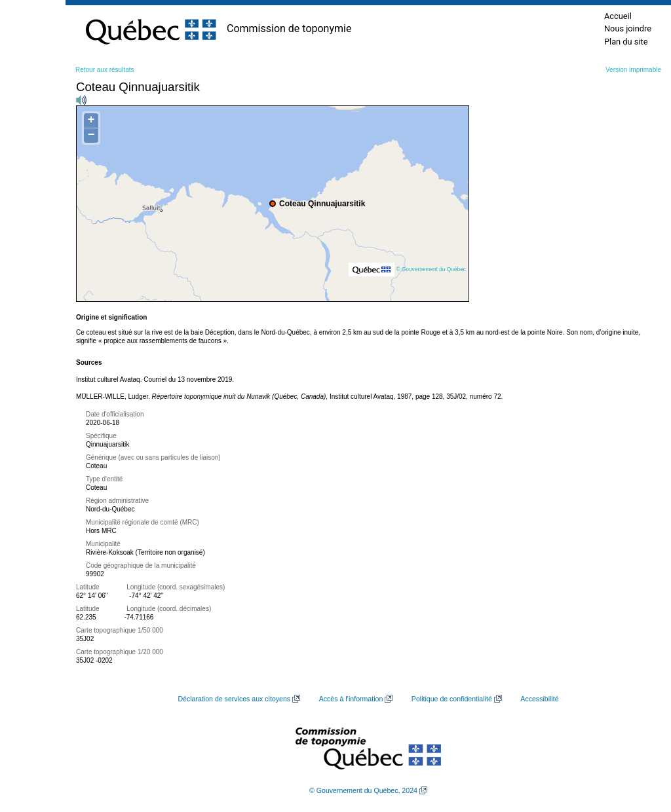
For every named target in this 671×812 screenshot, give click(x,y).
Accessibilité (539, 699)
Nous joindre (628, 28)
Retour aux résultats (105, 70)
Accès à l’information (351, 699)
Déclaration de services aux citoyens (234, 699)
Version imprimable (633, 70)
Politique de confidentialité (452, 699)
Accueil (618, 16)
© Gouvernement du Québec (431, 269)
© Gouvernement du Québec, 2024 (363, 790)
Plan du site (626, 42)
